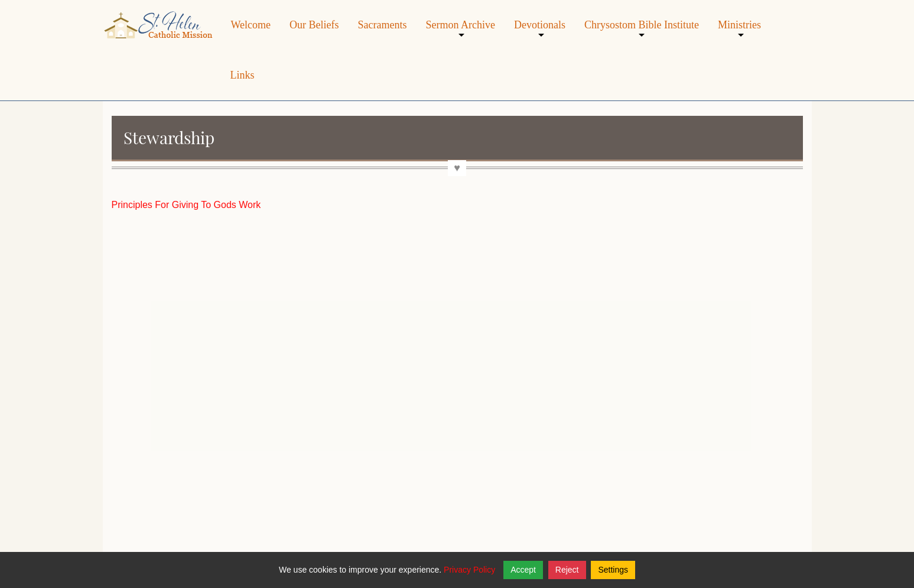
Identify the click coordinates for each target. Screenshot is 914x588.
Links (243, 75)
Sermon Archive (460, 34)
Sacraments (383, 25)
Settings (613, 570)
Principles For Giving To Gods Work (186, 205)
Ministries (739, 34)
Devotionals (540, 34)
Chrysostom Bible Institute (642, 34)
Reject (567, 570)
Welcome (251, 25)
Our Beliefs (314, 25)
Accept (523, 570)
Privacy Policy (469, 570)
